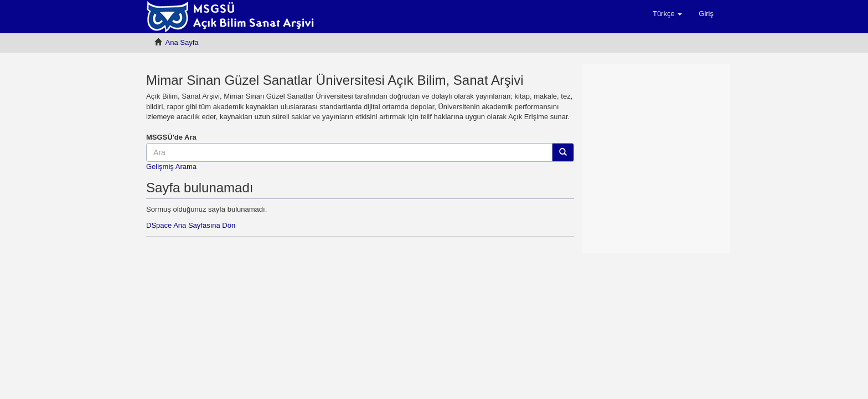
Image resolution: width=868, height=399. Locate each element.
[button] (667, 14)
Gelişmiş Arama (171, 167)
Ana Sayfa (182, 42)
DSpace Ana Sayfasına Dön (191, 225)
